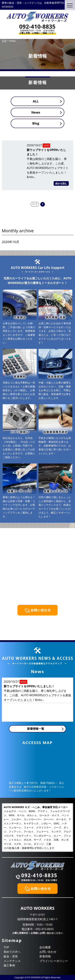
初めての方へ (12, 952)
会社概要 (45, 947)
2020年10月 (11, 242)
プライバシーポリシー (54, 961)
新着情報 (45, 956)
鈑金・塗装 (11, 956)
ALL (36, 101)
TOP (6, 947)
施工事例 (9, 965)
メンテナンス (12, 961)
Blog (36, 123)
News (36, 112)
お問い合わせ (48, 952)
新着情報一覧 (36, 729)
